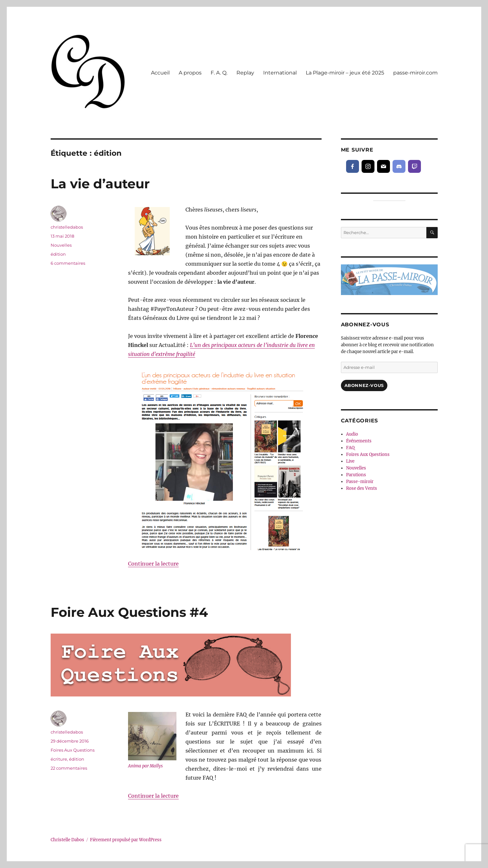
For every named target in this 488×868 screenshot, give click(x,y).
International (280, 73)
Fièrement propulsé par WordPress (126, 840)
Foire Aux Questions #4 (129, 612)
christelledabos (67, 227)
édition (58, 254)
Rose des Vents (362, 488)
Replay (245, 73)
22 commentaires (69, 768)
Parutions (356, 475)
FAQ (350, 448)
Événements (359, 441)
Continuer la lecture (153, 564)
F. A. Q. (219, 73)
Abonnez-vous (364, 385)
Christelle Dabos (67, 840)
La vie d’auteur (100, 184)
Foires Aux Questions (73, 750)
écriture (59, 759)
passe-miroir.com (415, 73)
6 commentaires (68, 263)
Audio (352, 434)
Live (350, 461)
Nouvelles (61, 245)
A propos (190, 73)
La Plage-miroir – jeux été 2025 (345, 73)
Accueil (160, 73)
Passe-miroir (360, 482)
